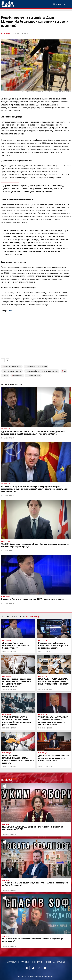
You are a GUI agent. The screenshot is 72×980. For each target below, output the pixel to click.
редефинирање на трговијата (37, 367)
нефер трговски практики (13, 367)
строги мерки (18, 376)
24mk (10, 311)
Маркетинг (25, 962)
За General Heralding (55, 962)
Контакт (38, 962)
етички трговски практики (13, 371)
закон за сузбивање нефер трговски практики (42, 371)
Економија (6, 33)
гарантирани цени (34, 376)
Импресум (12, 962)
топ (65, 371)
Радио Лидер (8, 4)
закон (6, 376)
